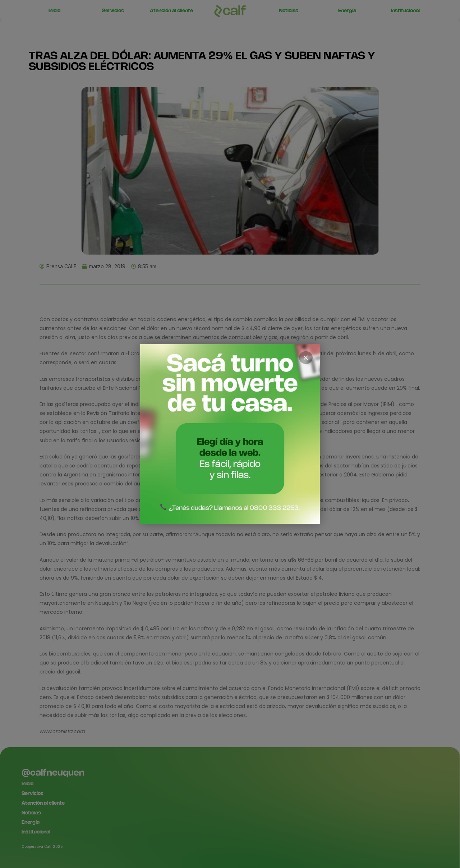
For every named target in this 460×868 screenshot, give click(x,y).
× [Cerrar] (306, 358)
